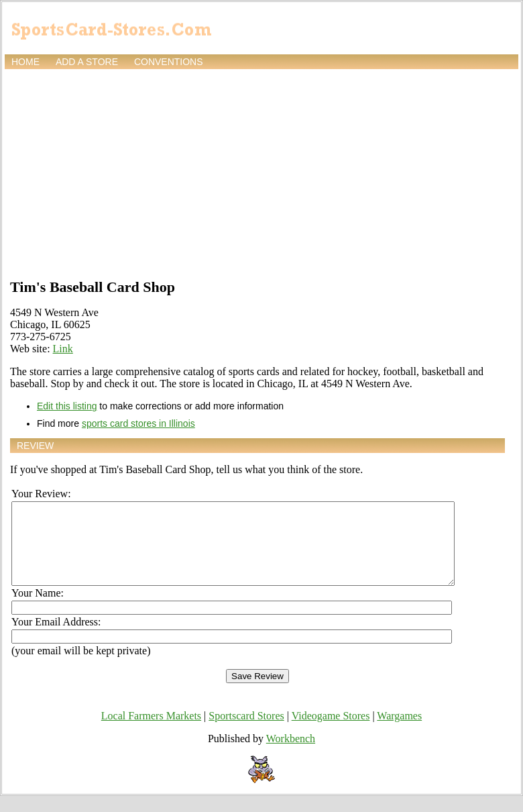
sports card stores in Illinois (138, 423)
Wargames (399, 732)
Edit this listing (67, 406)
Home (25, 62)
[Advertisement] (262, 172)
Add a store (87, 62)
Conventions (169, 62)
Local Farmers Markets (151, 732)
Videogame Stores (331, 732)
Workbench (291, 755)
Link (63, 349)
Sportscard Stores (246, 732)
